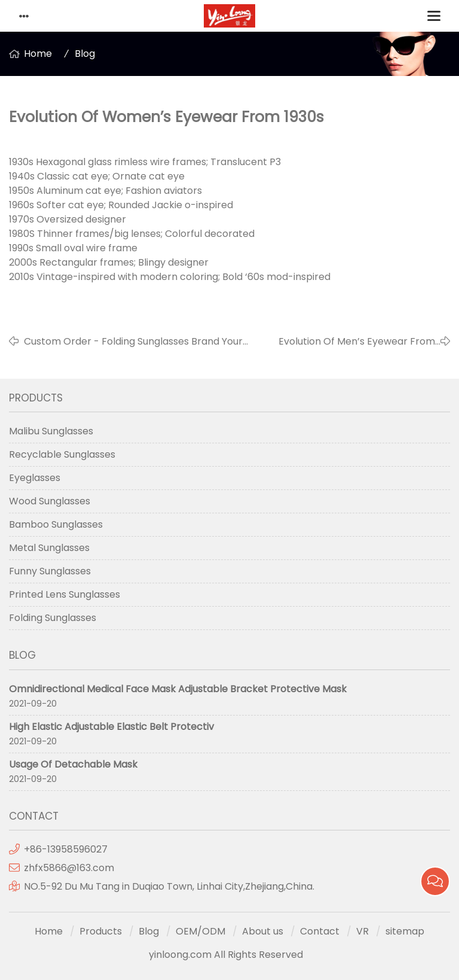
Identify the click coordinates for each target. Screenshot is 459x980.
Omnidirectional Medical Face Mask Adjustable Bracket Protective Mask (178, 689)
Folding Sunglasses (53, 618)
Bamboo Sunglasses (56, 524)
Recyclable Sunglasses (62, 454)
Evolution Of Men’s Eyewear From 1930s (357, 342)
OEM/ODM (201, 931)
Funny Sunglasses (50, 571)
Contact (320, 931)
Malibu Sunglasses (51, 431)
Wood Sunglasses (50, 501)
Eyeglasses (35, 478)
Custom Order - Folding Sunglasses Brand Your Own (133, 342)
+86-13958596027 (66, 849)
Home (38, 54)
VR (362, 931)
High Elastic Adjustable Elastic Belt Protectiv (111, 727)
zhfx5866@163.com (70, 868)
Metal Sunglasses (49, 548)
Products (101, 931)
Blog (85, 54)
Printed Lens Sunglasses (65, 594)
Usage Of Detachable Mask (73, 764)
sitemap (405, 931)
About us (263, 931)
